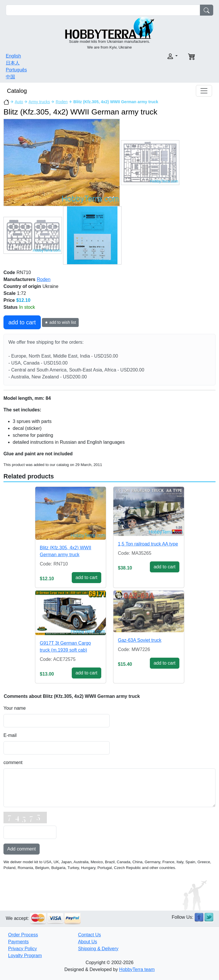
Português (16, 70)
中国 (10, 77)
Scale (10, 293)
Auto (19, 102)
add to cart (22, 322)
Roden (62, 102)
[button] (145, 56)
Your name (15, 708)
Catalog (17, 91)
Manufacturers (19, 279)
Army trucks (39, 102)
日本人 (13, 63)
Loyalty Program (25, 956)
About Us (88, 942)
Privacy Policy (23, 949)
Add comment (22, 849)
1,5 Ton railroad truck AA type (148, 544)
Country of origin (22, 286)
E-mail (10, 735)
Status (11, 307)
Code (9, 272)
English (13, 56)
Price (9, 300)
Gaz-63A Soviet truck (140, 640)
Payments (18, 942)
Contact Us (90, 935)
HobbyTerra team (137, 969)
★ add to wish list (60, 322)
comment (13, 762)
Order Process (23, 935)
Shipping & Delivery (98, 949)
